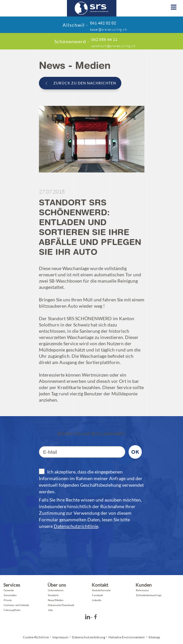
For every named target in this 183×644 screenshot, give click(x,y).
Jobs (50, 610)
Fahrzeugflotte (12, 610)
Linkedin (97, 600)
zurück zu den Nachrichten (84, 83)
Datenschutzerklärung (89, 637)
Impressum (60, 637)
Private (8, 600)
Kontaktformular (101, 590)
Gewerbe (9, 590)
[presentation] (89, 549)
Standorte (53, 595)
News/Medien (56, 600)
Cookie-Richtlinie (36, 637)
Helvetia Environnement (127, 637)
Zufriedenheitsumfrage (149, 595)
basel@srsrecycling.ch (108, 30)
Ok (135, 452)
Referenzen (142, 590)
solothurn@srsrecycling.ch (113, 46)
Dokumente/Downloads (61, 605)
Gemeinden (10, 595)
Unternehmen (56, 590)
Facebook (97, 595)
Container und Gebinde (16, 605)
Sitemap (154, 637)
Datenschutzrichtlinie (76, 526)
